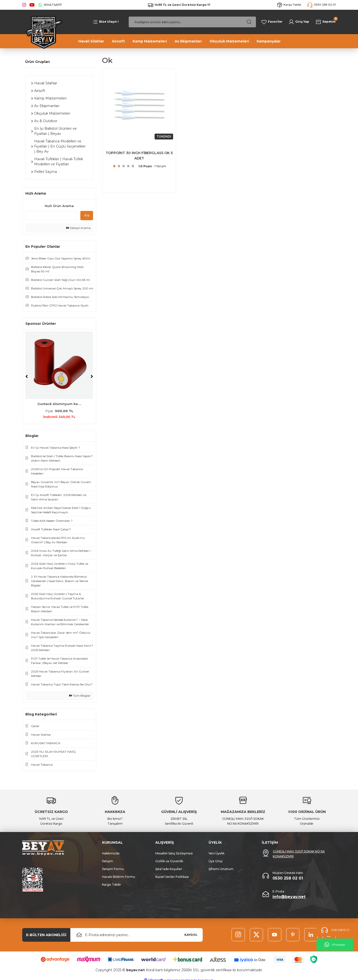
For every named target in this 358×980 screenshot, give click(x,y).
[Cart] (325, 22)
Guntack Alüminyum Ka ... (59, 404)
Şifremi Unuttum (221, 869)
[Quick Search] (51, 216)
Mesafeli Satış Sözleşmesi (174, 853)
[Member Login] (299, 22)
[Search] (192, 22)
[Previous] (27, 376)
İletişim (108, 861)
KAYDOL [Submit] (191, 935)
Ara (87, 215)
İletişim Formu (113, 869)
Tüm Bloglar (80, 696)
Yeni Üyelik (216, 853)
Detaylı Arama (78, 228)
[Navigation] (105, 22)
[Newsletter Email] (137, 935)
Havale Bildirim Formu (119, 877)
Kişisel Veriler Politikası (172, 877)
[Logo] (43, 32)
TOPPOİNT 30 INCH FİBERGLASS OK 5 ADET (139, 155)
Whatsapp (335, 945)
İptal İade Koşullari (169, 869)
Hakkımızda (111, 853)
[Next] (92, 376)
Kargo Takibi (111, 885)
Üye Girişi (216, 861)
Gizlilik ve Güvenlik (169, 861)
